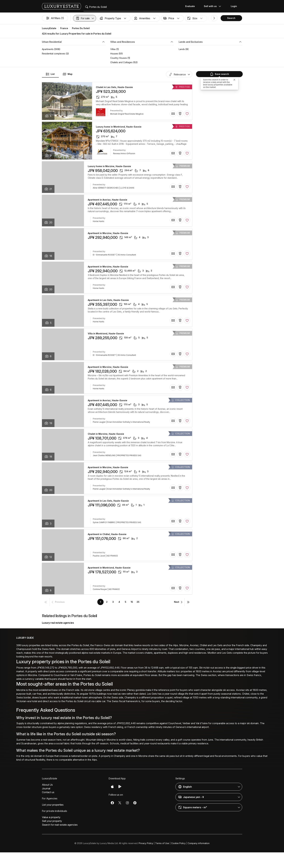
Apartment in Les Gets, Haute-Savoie (108, 300)
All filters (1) (55, 18)
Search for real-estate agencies (60, 825)
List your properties (53, 805)
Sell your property (52, 821)
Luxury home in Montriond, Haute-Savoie (119, 127)
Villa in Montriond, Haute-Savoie (106, 334)
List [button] (50, 74)
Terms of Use (162, 843)
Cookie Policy (178, 843)
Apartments (48, 49)
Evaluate (190, 6)
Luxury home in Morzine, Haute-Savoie (109, 166)
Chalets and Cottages (121, 62)
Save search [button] (219, 74)
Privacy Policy (146, 843)
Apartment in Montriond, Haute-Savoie (109, 568)
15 (132, 602)
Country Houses (119, 58)
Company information (199, 843)
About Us (47, 785)
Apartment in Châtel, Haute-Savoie (107, 534)
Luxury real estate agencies (58, 623)
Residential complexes (54, 54)
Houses (114, 54)
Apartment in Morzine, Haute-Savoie (108, 233)
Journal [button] (46, 788)
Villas (113, 49)
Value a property (51, 817)
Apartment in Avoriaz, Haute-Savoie (107, 200)
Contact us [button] (48, 792)
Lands (182, 49)
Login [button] (234, 6)
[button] (85, 18)
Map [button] (68, 74)
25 (138, 602)
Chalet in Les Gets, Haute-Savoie (114, 87)
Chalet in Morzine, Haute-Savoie (106, 434)
